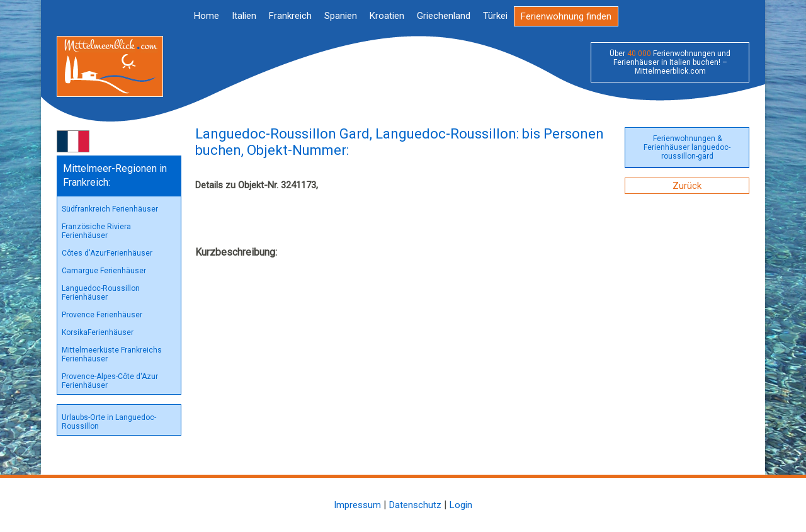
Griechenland (444, 16)
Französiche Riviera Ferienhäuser (96, 231)
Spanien (341, 16)
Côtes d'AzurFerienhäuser (107, 253)
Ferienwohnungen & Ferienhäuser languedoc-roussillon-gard (687, 147)
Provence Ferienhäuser (102, 315)
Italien (244, 16)
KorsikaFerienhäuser (98, 332)
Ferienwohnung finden (566, 16)
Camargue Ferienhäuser (104, 271)
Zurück (687, 186)
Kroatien (387, 16)
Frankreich (290, 16)
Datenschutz (415, 505)
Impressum (357, 505)
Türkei (495, 16)
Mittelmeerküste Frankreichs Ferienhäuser (112, 354)
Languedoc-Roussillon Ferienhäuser (101, 293)
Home (207, 16)
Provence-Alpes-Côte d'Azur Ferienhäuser (110, 381)
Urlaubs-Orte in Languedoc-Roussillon (109, 422)
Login (461, 505)
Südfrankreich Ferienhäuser (110, 209)
